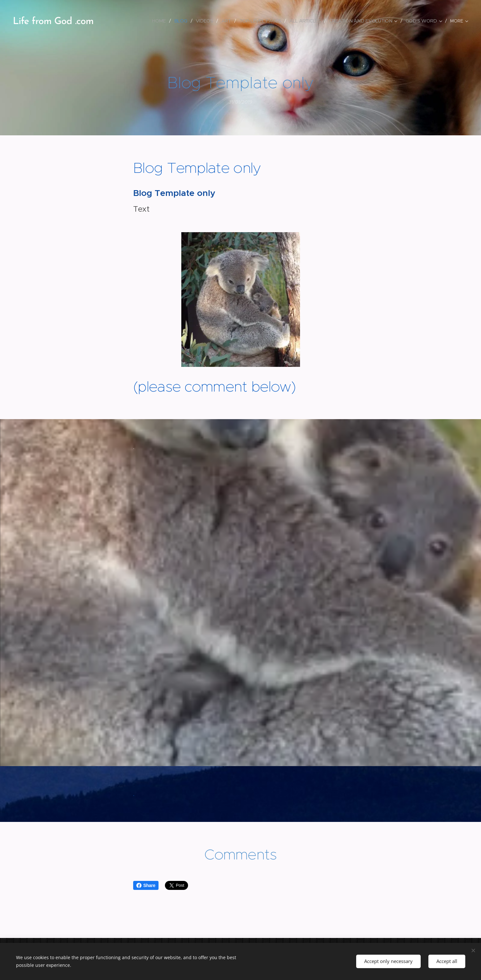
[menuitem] (161, 21)
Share (146, 885)
